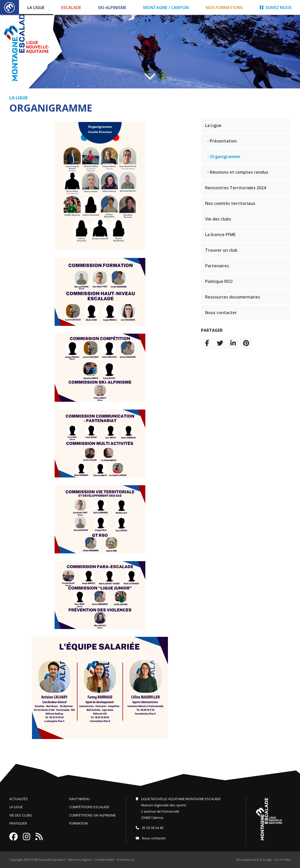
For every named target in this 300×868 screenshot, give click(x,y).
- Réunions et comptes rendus (238, 172)
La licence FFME (220, 235)
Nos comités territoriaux (230, 203)
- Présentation (222, 141)
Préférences (126, 860)
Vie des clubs (218, 219)
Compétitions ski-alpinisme (93, 815)
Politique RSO (219, 281)
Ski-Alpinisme (112, 8)
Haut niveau (80, 799)
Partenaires (217, 266)
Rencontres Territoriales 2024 (236, 188)
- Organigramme (224, 157)
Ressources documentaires (233, 297)
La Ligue (36, 8)
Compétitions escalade (89, 807)
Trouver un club (221, 250)
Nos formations (224, 8)
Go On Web (283, 860)
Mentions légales (80, 860)
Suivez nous (276, 8)
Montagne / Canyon (166, 8)
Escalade (71, 8)
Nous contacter (221, 313)
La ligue (16, 807)
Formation (79, 823)
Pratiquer (18, 823)
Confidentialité (104, 860)
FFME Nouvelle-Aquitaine (48, 860)
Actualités (19, 799)
